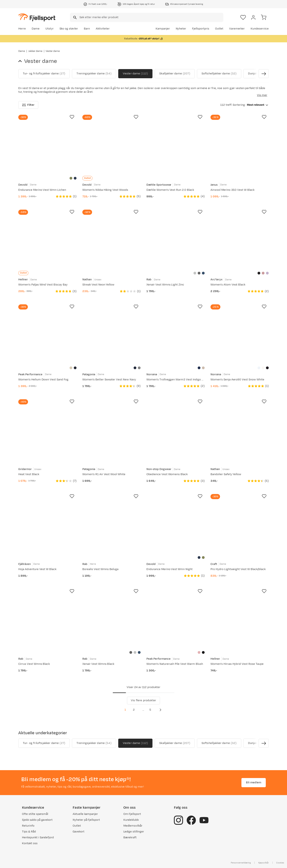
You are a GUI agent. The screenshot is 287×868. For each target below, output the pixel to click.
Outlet (219, 29)
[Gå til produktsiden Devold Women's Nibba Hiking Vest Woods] (111, 144)
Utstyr (50, 29)
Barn (87, 29)
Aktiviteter (103, 29)
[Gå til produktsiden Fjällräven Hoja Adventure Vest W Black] (47, 523)
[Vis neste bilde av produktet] (264, 74)
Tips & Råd (29, 832)
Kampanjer (163, 29)
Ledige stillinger (134, 832)
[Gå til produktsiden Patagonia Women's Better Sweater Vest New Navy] (111, 333)
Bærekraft (130, 837)
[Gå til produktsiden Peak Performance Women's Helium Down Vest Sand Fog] (47, 333)
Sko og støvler (69, 29)
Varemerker (237, 29)
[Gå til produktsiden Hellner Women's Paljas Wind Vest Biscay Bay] (47, 239)
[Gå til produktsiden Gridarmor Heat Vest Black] (47, 428)
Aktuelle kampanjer (85, 814)
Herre (22, 29)
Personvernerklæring (241, 863)
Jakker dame (35, 51)
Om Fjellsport (132, 814)
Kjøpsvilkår (264, 863)
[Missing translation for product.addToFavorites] (72, 117)
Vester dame (135, 74)
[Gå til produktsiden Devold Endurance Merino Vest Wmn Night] (176, 523)
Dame (36, 29)
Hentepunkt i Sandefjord (38, 837)
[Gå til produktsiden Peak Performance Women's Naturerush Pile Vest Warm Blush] (176, 618)
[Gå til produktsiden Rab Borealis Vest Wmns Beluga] (111, 523)
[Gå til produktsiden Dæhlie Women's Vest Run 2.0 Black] (176, 144)
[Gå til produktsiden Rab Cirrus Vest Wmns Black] (47, 618)
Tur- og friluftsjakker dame (44, 74)
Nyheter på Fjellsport (86, 820)
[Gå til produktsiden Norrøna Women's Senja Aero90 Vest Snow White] (240, 333)
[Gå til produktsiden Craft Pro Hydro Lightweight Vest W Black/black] (240, 523)
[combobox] (147, 17)
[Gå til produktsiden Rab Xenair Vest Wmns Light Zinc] (176, 239)
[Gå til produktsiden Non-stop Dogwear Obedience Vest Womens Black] (176, 428)
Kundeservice (260, 29)
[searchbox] (151, 17)
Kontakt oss (30, 843)
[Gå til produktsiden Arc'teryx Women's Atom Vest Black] (240, 239)
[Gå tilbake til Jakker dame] (21, 61)
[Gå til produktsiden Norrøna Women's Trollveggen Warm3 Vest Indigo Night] (176, 333)
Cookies (280, 863)
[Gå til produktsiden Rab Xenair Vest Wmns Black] (111, 618)
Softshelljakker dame (219, 74)
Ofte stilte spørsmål (35, 814)
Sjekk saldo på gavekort (37, 820)
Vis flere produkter (143, 700)
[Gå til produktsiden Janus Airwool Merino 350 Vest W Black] (240, 144)
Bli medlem (254, 783)
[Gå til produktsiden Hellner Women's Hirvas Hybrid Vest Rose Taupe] (240, 618)
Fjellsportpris (201, 29)
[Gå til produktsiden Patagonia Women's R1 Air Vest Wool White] (111, 428)
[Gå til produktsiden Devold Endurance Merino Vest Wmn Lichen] (47, 144)
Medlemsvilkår (133, 826)
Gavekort (79, 832)
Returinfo (28, 826)
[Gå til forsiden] (37, 17)
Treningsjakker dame (94, 74)
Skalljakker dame (175, 74)
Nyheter (181, 29)
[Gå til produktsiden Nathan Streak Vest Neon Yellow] (111, 239)
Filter (28, 105)
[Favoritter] (243, 17)
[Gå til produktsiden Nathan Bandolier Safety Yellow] (240, 428)
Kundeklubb (131, 820)
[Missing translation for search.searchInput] (75, 17)
